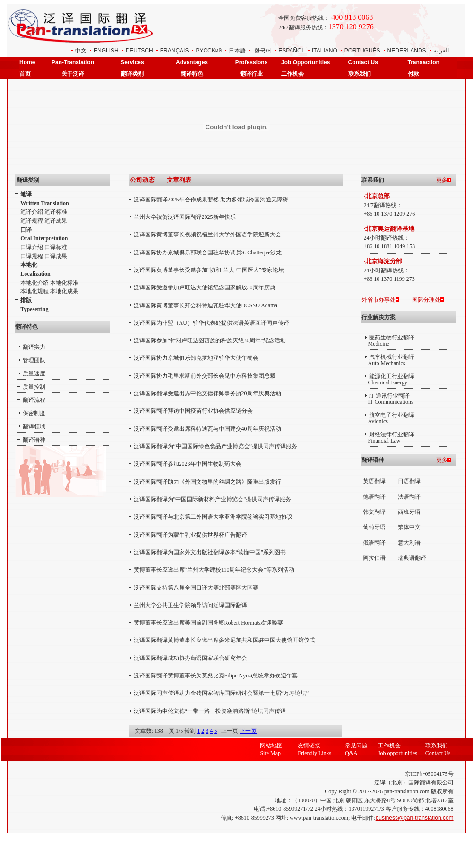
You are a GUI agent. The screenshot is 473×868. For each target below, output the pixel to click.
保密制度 (34, 413)
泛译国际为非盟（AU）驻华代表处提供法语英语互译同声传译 (211, 323)
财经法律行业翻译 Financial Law (389, 438)
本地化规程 (34, 291)
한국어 (263, 51)
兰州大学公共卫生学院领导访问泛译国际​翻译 (190, 605)
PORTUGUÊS (362, 51)
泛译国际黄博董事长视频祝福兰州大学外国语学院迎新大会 (207, 234)
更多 (442, 180)
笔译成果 (56, 221)
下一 (245, 731)
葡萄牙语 (374, 527)
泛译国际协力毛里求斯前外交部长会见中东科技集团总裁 (205, 376)
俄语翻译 (374, 543)
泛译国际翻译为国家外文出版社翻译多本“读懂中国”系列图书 (210, 552)
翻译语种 (34, 440)
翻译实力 (34, 347)
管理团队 (34, 360)
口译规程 (32, 256)
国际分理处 (426, 300)
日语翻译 (409, 481)
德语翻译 (374, 497)
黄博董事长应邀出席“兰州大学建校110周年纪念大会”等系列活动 (214, 570)
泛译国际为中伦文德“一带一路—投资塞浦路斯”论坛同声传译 (210, 711)
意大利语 (409, 543)
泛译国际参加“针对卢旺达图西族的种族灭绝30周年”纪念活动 (210, 340)
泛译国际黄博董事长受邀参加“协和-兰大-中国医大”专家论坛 (209, 270)
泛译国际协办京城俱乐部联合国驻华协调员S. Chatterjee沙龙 (208, 252)
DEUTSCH (139, 51)
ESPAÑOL (292, 51)
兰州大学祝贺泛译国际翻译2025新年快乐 (185, 217)
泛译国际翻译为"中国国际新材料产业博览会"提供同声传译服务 (213, 499)
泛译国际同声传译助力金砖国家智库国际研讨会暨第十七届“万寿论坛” (221, 693)
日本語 (237, 51)
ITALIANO (325, 51)
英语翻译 (374, 481)
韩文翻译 (374, 512)
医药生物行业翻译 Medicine (389, 341)
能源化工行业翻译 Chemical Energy (389, 379)
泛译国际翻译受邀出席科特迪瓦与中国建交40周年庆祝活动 (207, 429)
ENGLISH (106, 51)
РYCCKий (209, 51)
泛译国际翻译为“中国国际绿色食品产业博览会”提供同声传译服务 (216, 446)
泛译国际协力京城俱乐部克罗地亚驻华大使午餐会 (196, 358)
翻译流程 (34, 400)
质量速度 (34, 373)
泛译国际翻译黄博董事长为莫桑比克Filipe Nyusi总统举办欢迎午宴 (216, 676)
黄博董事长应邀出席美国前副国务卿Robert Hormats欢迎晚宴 (209, 623)
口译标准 (56, 247)
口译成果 (56, 256)
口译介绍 (32, 247)
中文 (81, 51)
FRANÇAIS (175, 51)
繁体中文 (409, 527)
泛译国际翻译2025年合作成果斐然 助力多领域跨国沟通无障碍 (211, 200)
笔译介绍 (32, 212)
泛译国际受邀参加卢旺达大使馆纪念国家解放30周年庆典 (205, 287)
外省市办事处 (378, 300)
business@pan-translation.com (415, 818)
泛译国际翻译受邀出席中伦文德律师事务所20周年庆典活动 (207, 393)
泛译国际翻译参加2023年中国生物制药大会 (188, 464)
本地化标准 (64, 283)
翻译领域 (34, 426)
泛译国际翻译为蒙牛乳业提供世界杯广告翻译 (190, 535)
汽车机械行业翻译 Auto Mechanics (389, 360)
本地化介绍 (34, 283)
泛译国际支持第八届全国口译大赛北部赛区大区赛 (196, 588)
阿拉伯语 (374, 558)
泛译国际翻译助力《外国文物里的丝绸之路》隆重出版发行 (207, 482)
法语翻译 (409, 497)
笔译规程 (32, 221)
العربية (441, 51)
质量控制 (34, 387)
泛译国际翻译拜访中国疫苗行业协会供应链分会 (193, 411)
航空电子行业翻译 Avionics (389, 418)
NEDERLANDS (407, 51)
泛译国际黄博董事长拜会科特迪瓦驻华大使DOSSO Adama (206, 305)
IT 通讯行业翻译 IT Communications (389, 399)
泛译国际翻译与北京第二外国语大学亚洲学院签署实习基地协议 (213, 517)
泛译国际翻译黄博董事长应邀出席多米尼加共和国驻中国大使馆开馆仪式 (224, 640)
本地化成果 (64, 291)
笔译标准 (56, 212)
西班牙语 (409, 512)
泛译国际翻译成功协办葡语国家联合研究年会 (190, 658)
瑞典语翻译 (412, 558)
